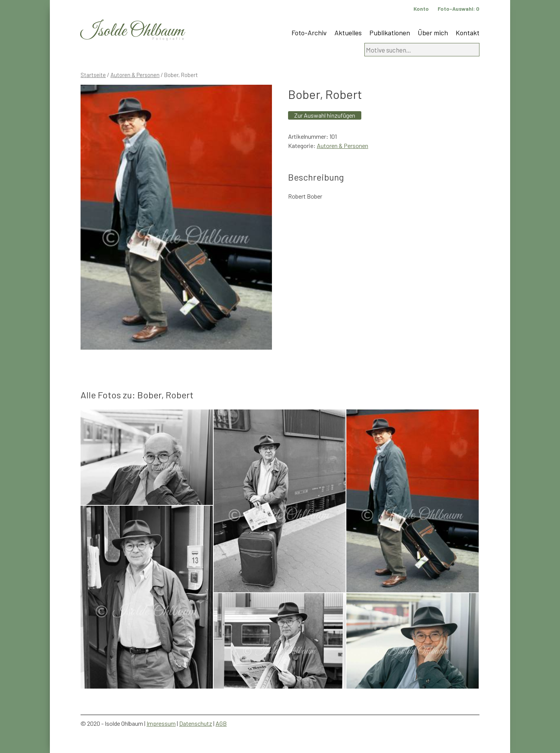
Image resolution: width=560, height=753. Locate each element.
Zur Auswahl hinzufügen (325, 115)
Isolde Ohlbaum (132, 31)
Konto (421, 9)
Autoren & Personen (135, 75)
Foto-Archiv (309, 33)
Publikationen (390, 33)
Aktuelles (348, 33)
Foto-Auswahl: (459, 9)
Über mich (433, 33)
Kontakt (468, 33)
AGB (221, 723)
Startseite (93, 75)
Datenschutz (196, 723)
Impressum (161, 723)
